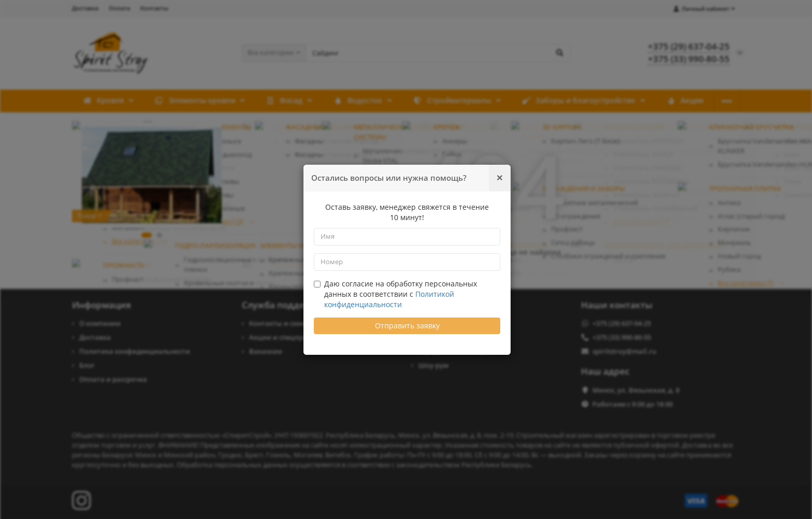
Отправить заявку (407, 326)
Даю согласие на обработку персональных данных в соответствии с (395, 294)
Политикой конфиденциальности (389, 299)
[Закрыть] (500, 178)
